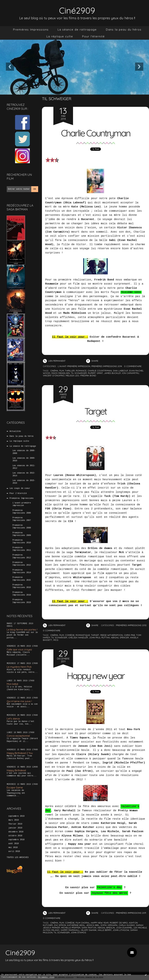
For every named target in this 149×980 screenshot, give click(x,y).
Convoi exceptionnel (18, 736)
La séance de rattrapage (77, 29)
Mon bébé (12, 684)
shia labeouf (121, 371)
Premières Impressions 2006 (22, 512)
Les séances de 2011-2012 (24, 467)
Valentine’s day (109, 888)
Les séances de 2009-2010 (24, 459)
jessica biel (93, 925)
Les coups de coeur (20, 488)
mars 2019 (14, 820)
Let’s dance (13, 719)
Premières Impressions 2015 (22, 579)
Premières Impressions (31, 29)
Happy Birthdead (16, 770)
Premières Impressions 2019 (22, 601)
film (62, 371)
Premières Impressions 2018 (22, 594)
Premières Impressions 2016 (22, 586)
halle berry (105, 930)
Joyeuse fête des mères (109, 893)
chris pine (130, 635)
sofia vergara (109, 925)
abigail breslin (106, 928)
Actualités (15, 431)
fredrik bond (88, 376)
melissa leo (72, 376)
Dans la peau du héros (124, 29)
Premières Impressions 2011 (22, 549)
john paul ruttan (99, 637)
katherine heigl (76, 925)
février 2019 (15, 824)
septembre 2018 (16, 840)
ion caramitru (131, 373)
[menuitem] (31, 30)
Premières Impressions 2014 (22, 571)
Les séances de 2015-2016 (24, 482)
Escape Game (15, 788)
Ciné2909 (77, 10)
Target (95, 411)
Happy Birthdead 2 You (20, 753)
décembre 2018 (16, 832)
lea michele (140, 928)
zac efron (60, 925)
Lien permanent (54, 361)
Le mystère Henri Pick (19, 667)
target (95, 635)
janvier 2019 (15, 828)
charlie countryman (100, 371)
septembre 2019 (16, 816)
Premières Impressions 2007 (22, 519)
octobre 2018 (15, 836)
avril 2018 (14, 851)
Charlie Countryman (96, 133)
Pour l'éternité (93, 36)
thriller (70, 371)
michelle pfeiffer (71, 928)
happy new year (100, 923)
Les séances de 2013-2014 (24, 474)
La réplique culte (60, 36)
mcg (56, 640)
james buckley (113, 373)
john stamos (78, 932)
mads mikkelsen (61, 373)
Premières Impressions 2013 (22, 564)
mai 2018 (13, 848)
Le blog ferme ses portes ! (22, 630)
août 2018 (14, 844)
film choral (83, 923)
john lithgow (121, 930)
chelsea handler (78, 637)
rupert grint (95, 373)
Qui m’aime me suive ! (19, 701)
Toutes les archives (18, 857)
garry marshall (70, 930)
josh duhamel (124, 928)
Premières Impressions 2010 (22, 541)
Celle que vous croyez (19, 649)
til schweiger (79, 373)
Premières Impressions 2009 (22, 534)
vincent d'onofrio (54, 376)
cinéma (54, 371)
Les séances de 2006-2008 (24, 452)
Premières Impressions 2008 (22, 527)
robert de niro (119, 923)
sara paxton (89, 928)
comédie (70, 635)
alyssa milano (51, 930)
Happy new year (96, 676)
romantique (83, 635)
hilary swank (89, 930)
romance (81, 371)
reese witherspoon (112, 635)
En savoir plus (46, 977)
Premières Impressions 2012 (22, 556)
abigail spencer (120, 637)
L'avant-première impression (22, 504)
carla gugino (127, 925)
